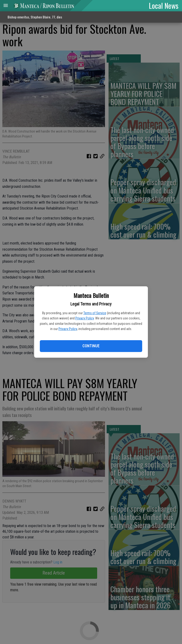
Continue (91, 346)
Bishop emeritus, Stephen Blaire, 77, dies (35, 17)
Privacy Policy (85, 318)
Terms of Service (95, 313)
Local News (164, 5)
